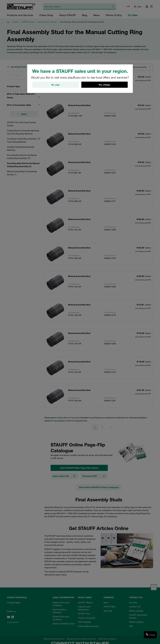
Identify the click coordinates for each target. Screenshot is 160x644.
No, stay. (55, 85)
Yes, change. (104, 85)
